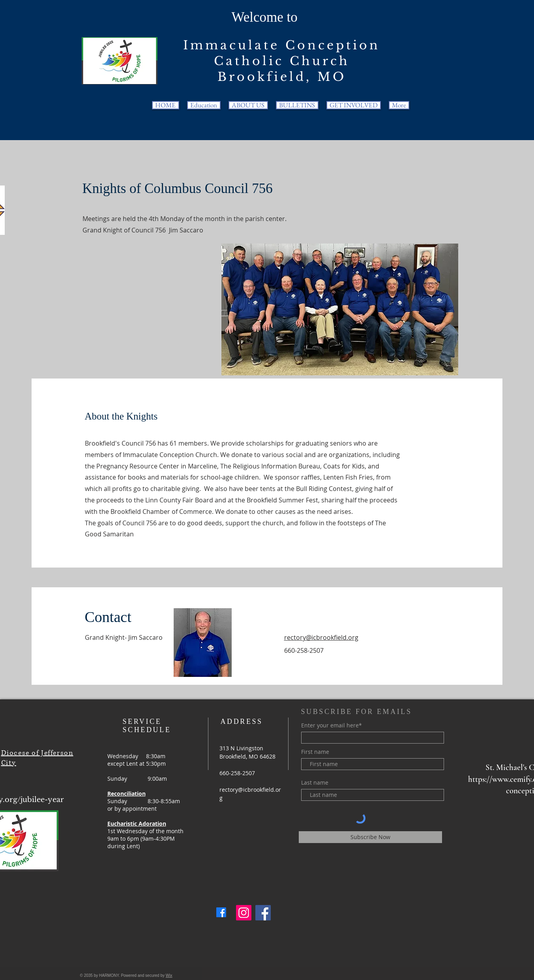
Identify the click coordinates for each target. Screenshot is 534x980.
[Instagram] (244, 913)
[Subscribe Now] (370, 837)
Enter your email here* (332, 725)
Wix (169, 975)
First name (315, 752)
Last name (315, 783)
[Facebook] (221, 912)
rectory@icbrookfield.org (321, 637)
